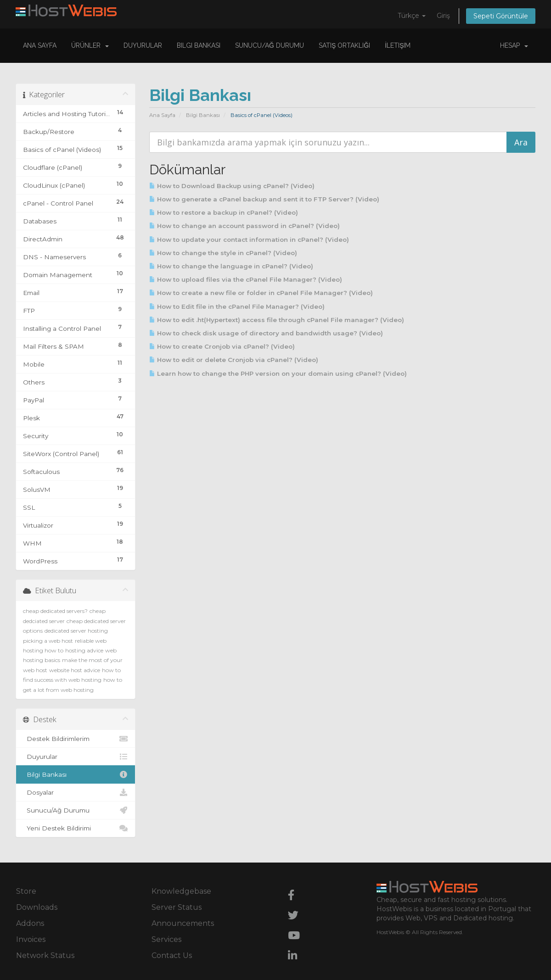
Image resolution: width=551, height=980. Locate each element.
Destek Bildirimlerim (76, 739)
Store (26, 891)
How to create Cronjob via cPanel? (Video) (222, 346)
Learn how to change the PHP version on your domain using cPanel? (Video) (278, 373)
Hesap (514, 45)
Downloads (37, 907)
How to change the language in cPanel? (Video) (231, 266)
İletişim (398, 45)
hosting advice (84, 650)
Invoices (31, 939)
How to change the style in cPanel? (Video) (223, 253)
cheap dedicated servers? (55, 611)
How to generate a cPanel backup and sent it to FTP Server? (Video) (264, 199)
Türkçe (412, 16)
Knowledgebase (181, 891)
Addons (30, 923)
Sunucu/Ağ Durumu (270, 45)
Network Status (45, 955)
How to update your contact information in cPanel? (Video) (249, 239)
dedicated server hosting (76, 631)
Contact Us (172, 955)
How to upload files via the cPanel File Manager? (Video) (246, 279)
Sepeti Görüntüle (501, 16)
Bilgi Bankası (199, 45)
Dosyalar (76, 792)
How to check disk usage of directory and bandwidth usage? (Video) (266, 333)
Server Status (177, 907)
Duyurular (143, 45)
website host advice (75, 670)
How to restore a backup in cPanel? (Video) (224, 212)
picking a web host (48, 641)
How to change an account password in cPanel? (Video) (245, 226)
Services (166, 939)
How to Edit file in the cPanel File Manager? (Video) (237, 306)
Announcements (183, 923)
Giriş (443, 16)
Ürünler (90, 45)
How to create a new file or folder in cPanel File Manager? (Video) (261, 293)
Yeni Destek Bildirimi (76, 828)
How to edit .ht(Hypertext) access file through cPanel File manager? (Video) (277, 320)
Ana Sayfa (40, 45)
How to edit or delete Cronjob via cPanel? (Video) (234, 360)
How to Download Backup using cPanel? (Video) (232, 186)
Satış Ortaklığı (344, 45)
